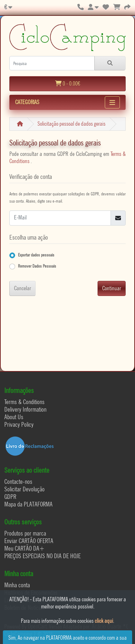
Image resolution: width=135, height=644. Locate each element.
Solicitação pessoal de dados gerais (71, 124)
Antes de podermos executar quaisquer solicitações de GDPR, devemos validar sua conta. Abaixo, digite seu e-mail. (67, 197)
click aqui (104, 621)
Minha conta (17, 585)
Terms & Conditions (24, 402)
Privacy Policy (19, 424)
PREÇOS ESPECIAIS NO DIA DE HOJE (42, 556)
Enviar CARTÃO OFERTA (29, 541)
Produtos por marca (25, 533)
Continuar (112, 288)
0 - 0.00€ (68, 84)
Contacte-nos (18, 481)
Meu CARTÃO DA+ (24, 548)
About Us (14, 417)
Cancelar (22, 288)
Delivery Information (25, 409)
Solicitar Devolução (24, 489)
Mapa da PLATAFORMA (28, 504)
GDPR (10, 497)
